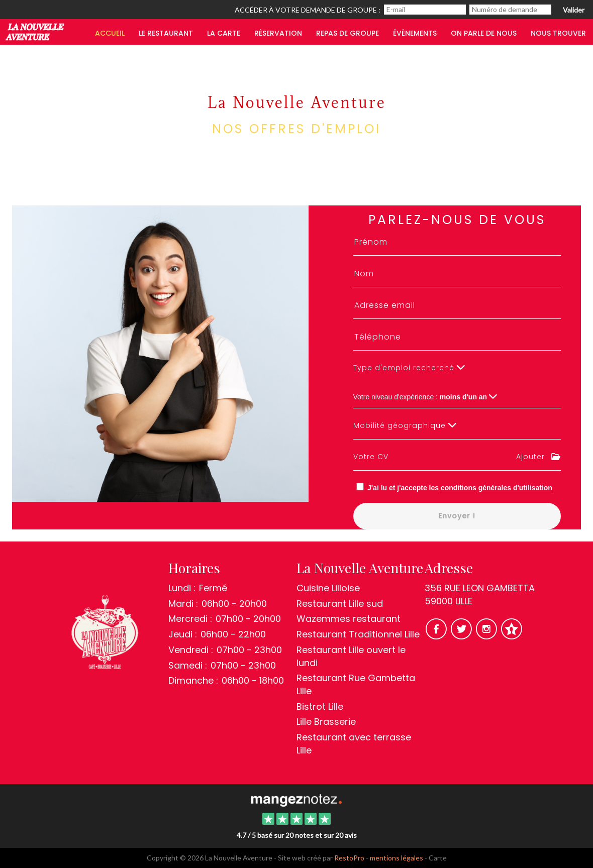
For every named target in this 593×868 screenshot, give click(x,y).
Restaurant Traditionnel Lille (358, 634)
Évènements (415, 33)
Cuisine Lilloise (328, 588)
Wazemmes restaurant (349, 619)
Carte (438, 858)
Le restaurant (166, 33)
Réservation (278, 33)
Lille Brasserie (326, 722)
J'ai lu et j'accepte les (460, 488)
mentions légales (397, 858)
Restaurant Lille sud (340, 604)
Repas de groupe (348, 33)
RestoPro (349, 858)
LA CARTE (224, 33)
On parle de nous (484, 33)
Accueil (110, 33)
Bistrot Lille (320, 707)
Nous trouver (558, 33)
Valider (574, 10)
